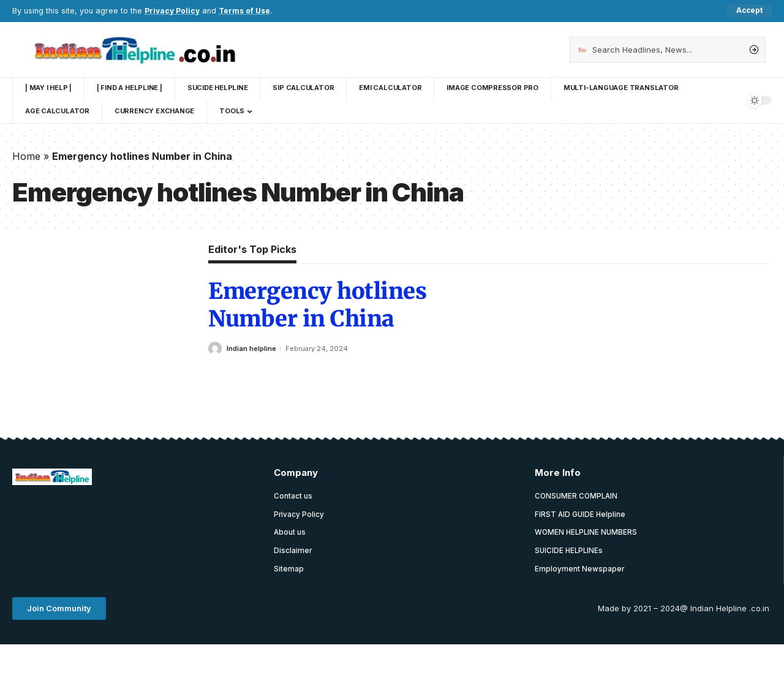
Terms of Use (247, 11)
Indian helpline (251, 348)
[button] (59, 610)
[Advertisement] (235, 526)
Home (26, 156)
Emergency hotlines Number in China (317, 306)
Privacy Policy (173, 11)
